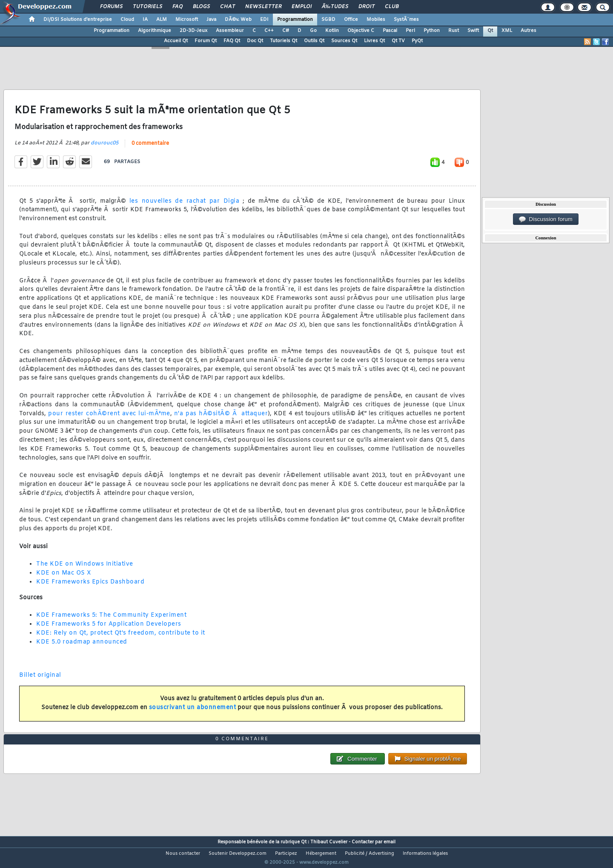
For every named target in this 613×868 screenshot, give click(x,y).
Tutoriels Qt (284, 41)
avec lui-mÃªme (146, 419)
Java (211, 20)
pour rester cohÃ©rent (84, 419)
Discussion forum (546, 219)
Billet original (40, 680)
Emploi (302, 7)
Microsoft (187, 20)
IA (145, 20)
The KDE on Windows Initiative (85, 570)
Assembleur (230, 31)
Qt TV (398, 41)
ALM (162, 20)
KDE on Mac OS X (64, 579)
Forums (111, 7)
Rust (454, 31)
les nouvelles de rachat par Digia (185, 206)
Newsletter (263, 7)
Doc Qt (255, 41)
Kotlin (332, 31)
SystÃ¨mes (406, 20)
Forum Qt (206, 41)
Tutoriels (148, 7)
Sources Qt (344, 41)
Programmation (295, 20)
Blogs (201, 7)
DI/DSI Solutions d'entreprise (78, 20)
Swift (473, 31)
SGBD (328, 20)
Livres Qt (374, 41)
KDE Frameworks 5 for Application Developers (109, 629)
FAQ (178, 7)
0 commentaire (150, 149)
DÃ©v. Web (238, 20)
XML (507, 31)
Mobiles (376, 20)
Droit (367, 7)
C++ (269, 31)
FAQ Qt (232, 41)
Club (392, 7)
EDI (264, 20)
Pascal (390, 31)
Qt (490, 31)
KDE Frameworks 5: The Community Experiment (111, 621)
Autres (528, 31)
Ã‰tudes (335, 7)
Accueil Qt (176, 41)
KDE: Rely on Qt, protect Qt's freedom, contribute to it (121, 638)
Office (351, 20)
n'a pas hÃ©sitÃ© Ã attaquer (221, 419)
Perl (410, 31)
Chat (228, 7)
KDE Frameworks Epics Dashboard (90, 587)
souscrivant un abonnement (193, 713)
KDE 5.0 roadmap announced (82, 647)
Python (432, 31)
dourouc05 (105, 148)
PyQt (417, 41)
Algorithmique (155, 31)
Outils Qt (314, 41)
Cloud (127, 20)
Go (313, 31)
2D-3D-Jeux (193, 31)
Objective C (361, 31)
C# (286, 31)
